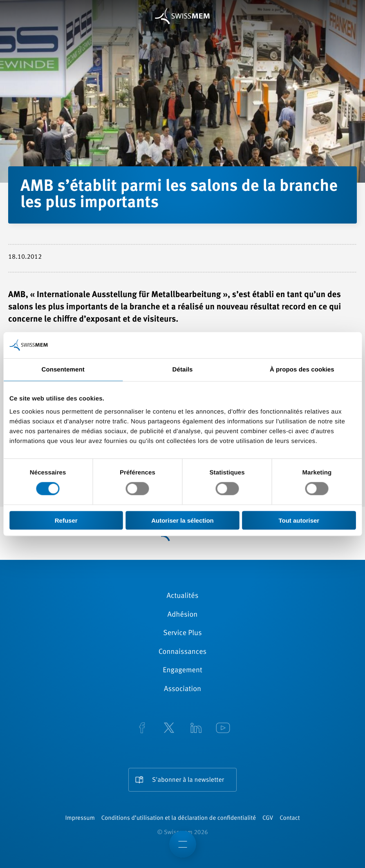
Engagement (182, 671)
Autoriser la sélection (182, 520)
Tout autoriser (299, 520)
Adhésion (183, 615)
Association (182, 689)
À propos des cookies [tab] (302, 370)
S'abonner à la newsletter (188, 780)
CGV (268, 818)
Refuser (66, 520)
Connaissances (182, 652)
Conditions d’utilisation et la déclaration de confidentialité (179, 818)
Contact (290, 818)
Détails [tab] (183, 370)
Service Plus (182, 633)
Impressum (80, 818)
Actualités (183, 596)
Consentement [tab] (63, 370)
